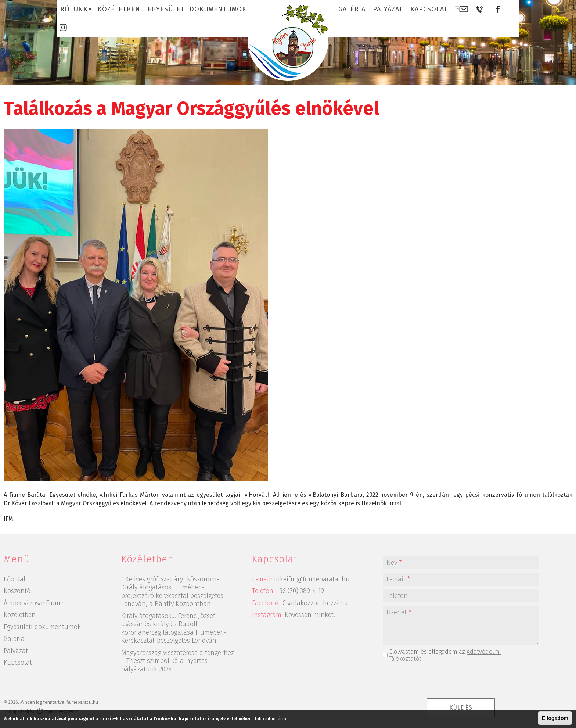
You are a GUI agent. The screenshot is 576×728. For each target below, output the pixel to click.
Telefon (397, 596)
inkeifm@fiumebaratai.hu (312, 579)
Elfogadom (555, 718)
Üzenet (399, 612)
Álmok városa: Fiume (34, 603)
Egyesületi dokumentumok (197, 9)
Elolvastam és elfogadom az (445, 655)
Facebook (498, 9)
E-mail (462, 9)
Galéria (352, 9)
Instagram (63, 28)
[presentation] (461, 680)
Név (394, 563)
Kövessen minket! (310, 615)
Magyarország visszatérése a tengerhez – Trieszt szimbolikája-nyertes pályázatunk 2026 (178, 661)
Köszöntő (17, 591)
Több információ (270, 719)
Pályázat (388, 9)
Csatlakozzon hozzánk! (316, 603)
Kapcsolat (429, 9)
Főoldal (15, 579)
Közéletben (119, 9)
